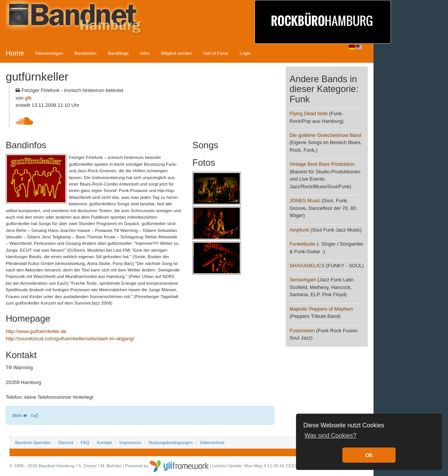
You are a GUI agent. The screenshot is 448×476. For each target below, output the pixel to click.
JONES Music (305, 201)
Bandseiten (85, 53)
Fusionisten (302, 331)
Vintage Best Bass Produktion (322, 164)
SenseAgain (303, 280)
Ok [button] (369, 455)
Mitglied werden (177, 53)
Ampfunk (299, 230)
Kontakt (104, 442)
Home (15, 53)
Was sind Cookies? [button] (330, 436)
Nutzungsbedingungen (171, 442)
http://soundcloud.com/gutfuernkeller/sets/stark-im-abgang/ (70, 339)
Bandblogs (118, 53)
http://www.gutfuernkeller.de (36, 331)
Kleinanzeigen (49, 53)
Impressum (130, 442)
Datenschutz (212, 442)
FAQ (85, 442)
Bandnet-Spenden (33, 442)
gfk (28, 98)
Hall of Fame (216, 53)
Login (245, 53)
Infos (145, 53)
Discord (66, 442)
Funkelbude (302, 244)
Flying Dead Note (309, 113)
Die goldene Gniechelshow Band (325, 135)
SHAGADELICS (307, 266)
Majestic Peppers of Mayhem (321, 309)
